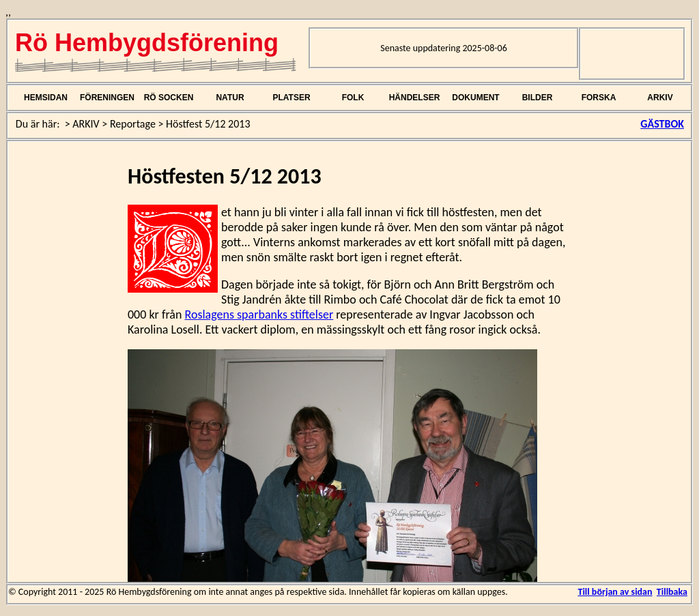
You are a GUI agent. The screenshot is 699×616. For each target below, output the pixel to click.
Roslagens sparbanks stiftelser (259, 314)
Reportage (133, 124)
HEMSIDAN (46, 98)
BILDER (538, 98)
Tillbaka (672, 592)
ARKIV (660, 98)
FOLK (353, 98)
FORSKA (599, 98)
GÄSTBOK (662, 124)
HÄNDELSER (415, 98)
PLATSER (291, 98)
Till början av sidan (615, 592)
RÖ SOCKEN (169, 98)
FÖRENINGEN (107, 98)
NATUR (230, 98)
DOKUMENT (475, 98)
